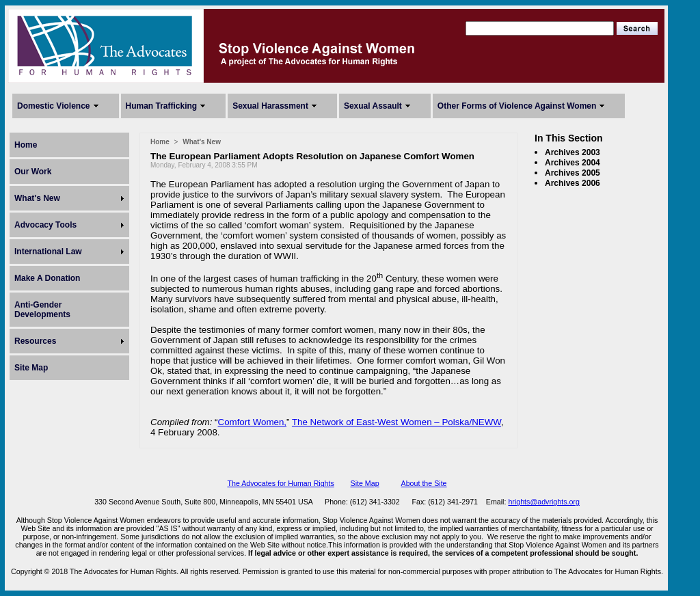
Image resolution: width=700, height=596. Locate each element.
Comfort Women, (252, 422)
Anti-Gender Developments (42, 310)
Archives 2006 (573, 183)
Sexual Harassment (270, 106)
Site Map (31, 368)
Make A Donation (47, 278)
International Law (48, 252)
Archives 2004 (573, 163)
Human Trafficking (162, 106)
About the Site (424, 483)
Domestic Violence (54, 106)
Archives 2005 (573, 173)
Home (26, 145)
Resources (35, 341)
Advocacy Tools (45, 225)
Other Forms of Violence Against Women (517, 106)
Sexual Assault (373, 106)
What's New (37, 198)
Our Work (33, 172)
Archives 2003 (573, 152)
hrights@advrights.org (543, 502)
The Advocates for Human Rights (280, 483)
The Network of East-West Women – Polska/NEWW (396, 422)
